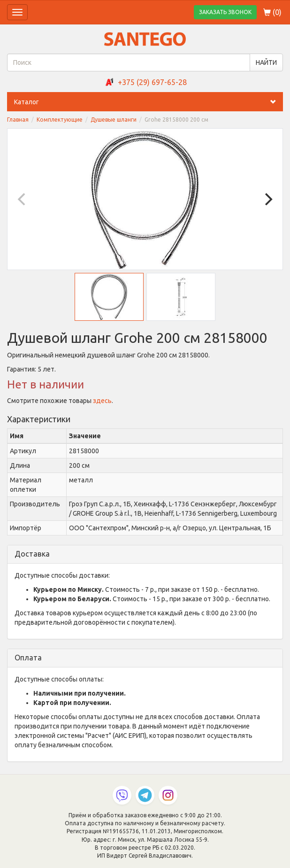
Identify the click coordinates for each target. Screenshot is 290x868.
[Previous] (23, 199)
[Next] (267, 199)
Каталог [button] (149, 102)
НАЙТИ (266, 62)
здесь (102, 401)
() (272, 12)
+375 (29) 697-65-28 (152, 82)
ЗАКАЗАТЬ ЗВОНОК (225, 12)
